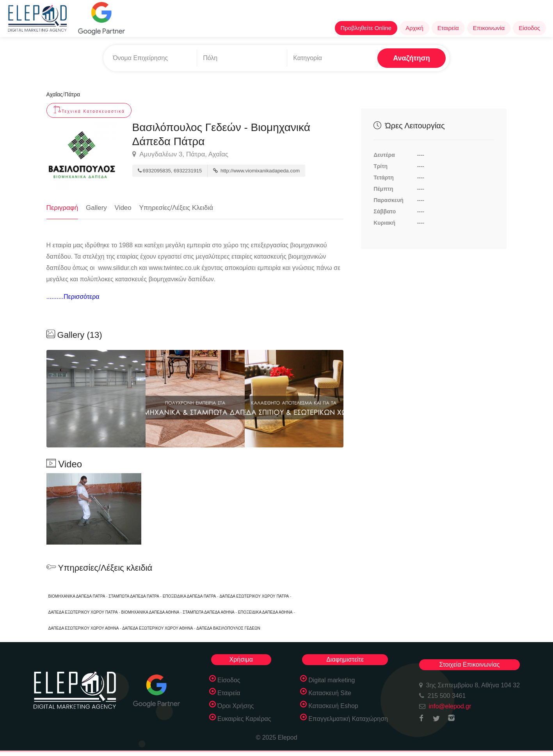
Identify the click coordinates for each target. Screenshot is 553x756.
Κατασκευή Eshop (333, 706)
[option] (195, 399)
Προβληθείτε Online (366, 28)
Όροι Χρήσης (236, 706)
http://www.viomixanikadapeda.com (256, 171)
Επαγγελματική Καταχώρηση (348, 719)
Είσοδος (529, 28)
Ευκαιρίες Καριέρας (244, 719)
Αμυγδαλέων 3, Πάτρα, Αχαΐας (180, 154)
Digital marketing (332, 680)
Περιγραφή (62, 208)
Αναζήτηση (412, 58)
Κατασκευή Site (330, 693)
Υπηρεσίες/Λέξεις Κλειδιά (176, 208)
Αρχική (414, 28)
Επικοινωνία (489, 28)
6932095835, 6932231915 (170, 171)
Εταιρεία (448, 28)
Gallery (96, 208)
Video (123, 208)
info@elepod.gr (450, 706)
